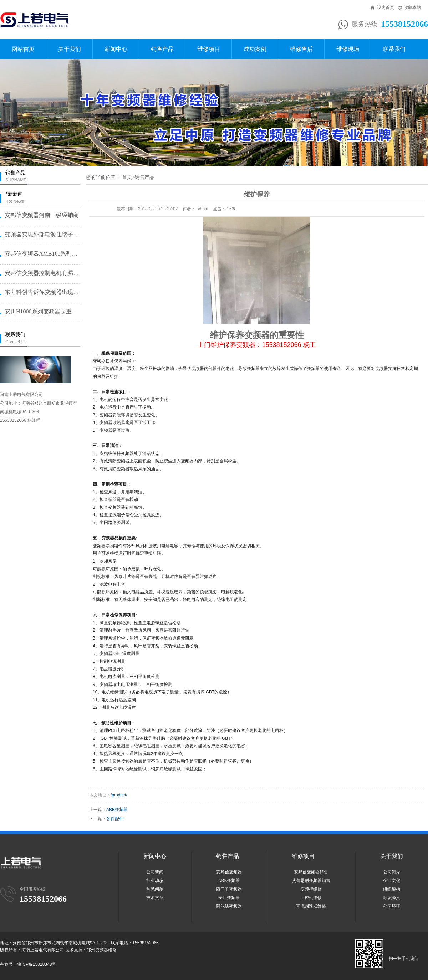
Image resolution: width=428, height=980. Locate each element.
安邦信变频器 (229, 872)
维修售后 (301, 49)
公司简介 (392, 872)
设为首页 (386, 7)
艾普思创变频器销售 (311, 881)
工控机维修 (311, 898)
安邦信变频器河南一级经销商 (42, 215)
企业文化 (392, 881)
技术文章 (155, 898)
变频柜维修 (311, 889)
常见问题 (155, 889)
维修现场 (348, 49)
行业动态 (155, 881)
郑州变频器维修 (102, 950)
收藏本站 (412, 7)
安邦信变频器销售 (311, 872)
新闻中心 (116, 49)
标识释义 (392, 898)
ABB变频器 (117, 810)
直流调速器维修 (311, 906)
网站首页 (23, 49)
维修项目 (209, 49)
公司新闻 (155, 872)
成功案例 (255, 49)
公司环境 (392, 906)
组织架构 (392, 889)
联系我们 (394, 49)
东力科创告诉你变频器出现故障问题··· (42, 292)
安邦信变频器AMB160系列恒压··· (42, 254)
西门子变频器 (229, 889)
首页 (127, 177)
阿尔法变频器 (229, 906)
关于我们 (70, 49)
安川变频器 (229, 898)
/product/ (119, 795)
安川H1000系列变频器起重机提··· (42, 311)
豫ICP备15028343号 (37, 964)
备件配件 (115, 819)
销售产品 (162, 49)
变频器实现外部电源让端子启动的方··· (42, 234)
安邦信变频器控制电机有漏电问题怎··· (42, 273)
